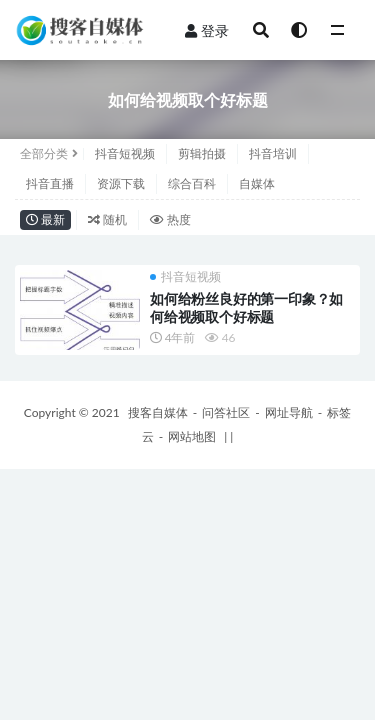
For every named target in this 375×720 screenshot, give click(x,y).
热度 (170, 219)
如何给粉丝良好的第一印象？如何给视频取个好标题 (246, 307)
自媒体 (257, 183)
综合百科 (192, 183)
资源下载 (121, 183)
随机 (107, 219)
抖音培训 (273, 153)
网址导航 (289, 412)
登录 (207, 30)
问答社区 (226, 412)
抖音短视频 (125, 153)
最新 (45, 219)
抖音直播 (50, 183)
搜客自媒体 (158, 412)
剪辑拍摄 (202, 153)
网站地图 (192, 436)
